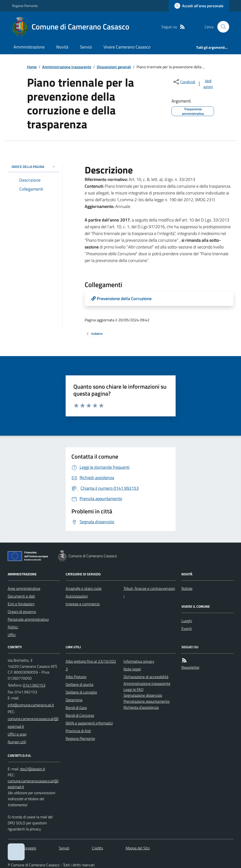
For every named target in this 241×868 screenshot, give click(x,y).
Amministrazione (29, 47)
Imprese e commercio (83, 604)
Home (32, 67)
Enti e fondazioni (21, 604)
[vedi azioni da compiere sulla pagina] (205, 84)
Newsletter (190, 667)
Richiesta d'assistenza (141, 707)
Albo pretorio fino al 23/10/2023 (91, 665)
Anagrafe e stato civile (84, 588)
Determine (74, 700)
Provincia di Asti (78, 731)
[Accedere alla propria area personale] (199, 6)
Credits (97, 848)
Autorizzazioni (77, 596)
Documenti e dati (21, 596)
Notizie (187, 588)
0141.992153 (34, 685)
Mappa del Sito (138, 848)
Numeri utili (17, 742)
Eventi (187, 628)
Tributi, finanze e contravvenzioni (149, 592)
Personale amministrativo (28, 619)
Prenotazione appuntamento (147, 701)
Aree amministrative (24, 588)
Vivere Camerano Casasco (127, 47)
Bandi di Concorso (80, 715)
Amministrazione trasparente (67, 67)
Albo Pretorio (76, 677)
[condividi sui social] (184, 82)
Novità (62, 47)
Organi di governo (22, 612)
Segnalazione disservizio (143, 695)
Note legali (132, 669)
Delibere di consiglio (81, 692)
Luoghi (187, 621)
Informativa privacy (139, 661)
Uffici (12, 635)
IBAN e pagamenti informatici (89, 723)
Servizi (86, 47)
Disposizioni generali (114, 67)
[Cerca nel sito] (221, 27)
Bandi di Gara (76, 708)
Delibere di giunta (79, 684)
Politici (13, 627)
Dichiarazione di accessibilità (146, 677)
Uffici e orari (17, 734)
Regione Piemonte (25, 6)
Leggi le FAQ (134, 689)
